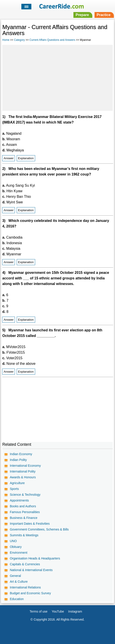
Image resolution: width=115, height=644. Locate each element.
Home (6, 40)
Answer (9, 158)
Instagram (75, 611)
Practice (104, 15)
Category (19, 40)
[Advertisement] (57, 77)
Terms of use (38, 611)
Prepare (82, 15)
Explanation (26, 158)
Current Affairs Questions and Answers (52, 40)
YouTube (58, 611)
